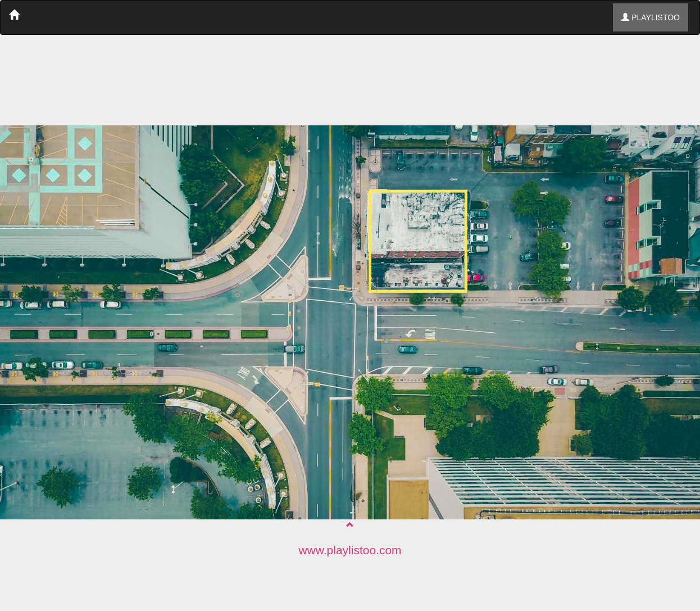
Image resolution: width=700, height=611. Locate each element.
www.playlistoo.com (350, 550)
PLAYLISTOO (651, 17)
